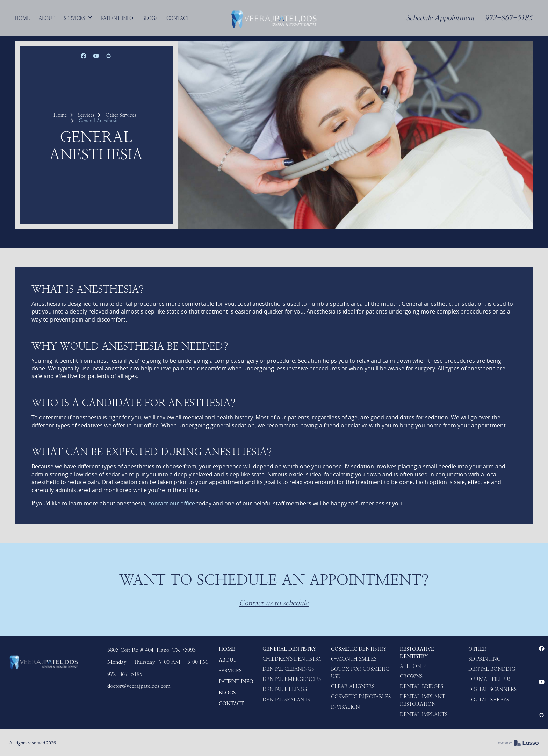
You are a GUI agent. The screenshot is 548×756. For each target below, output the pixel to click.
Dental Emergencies (292, 679)
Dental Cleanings (288, 669)
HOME (227, 649)
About (228, 660)
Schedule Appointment (440, 18)
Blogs (227, 693)
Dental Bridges (421, 687)
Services (86, 115)
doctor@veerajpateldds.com (139, 686)
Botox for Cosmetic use (360, 673)
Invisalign (345, 707)
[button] (78, 18)
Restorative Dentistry (417, 653)
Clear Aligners (353, 687)
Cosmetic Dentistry (359, 649)
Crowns (411, 676)
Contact (231, 704)
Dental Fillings (285, 689)
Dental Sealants (286, 700)
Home (60, 115)
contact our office (172, 503)
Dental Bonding (492, 669)
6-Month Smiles (354, 659)
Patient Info (236, 682)
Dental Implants (424, 715)
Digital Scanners (492, 689)
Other (477, 649)
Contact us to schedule (274, 603)
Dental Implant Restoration (422, 700)
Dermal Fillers (490, 679)
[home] (274, 18)
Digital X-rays (489, 700)
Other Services (121, 115)
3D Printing (485, 659)
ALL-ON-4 (413, 666)
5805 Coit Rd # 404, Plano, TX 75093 (152, 650)
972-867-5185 (509, 18)
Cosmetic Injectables (361, 697)
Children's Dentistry (292, 659)
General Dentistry (289, 649)
